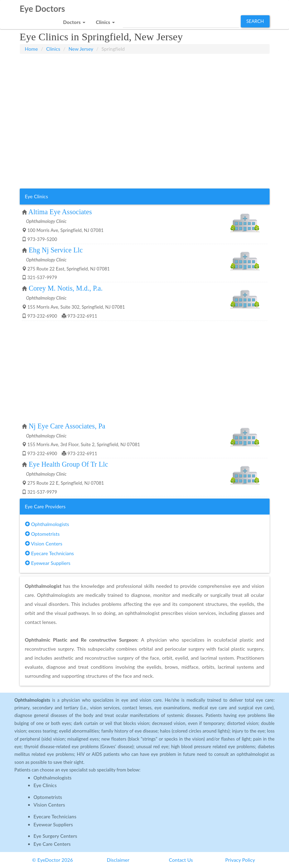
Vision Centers (44, 544)
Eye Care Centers (52, 844)
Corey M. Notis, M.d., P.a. (66, 288)
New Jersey (81, 49)
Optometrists (42, 534)
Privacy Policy (240, 860)
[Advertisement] (145, 71)
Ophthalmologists (47, 524)
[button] (74, 20)
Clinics (53, 49)
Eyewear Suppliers (48, 563)
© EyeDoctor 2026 (52, 860)
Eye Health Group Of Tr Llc (69, 464)
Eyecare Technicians (49, 553)
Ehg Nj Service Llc (56, 250)
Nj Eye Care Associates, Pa (67, 426)
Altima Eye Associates (60, 212)
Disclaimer (118, 860)
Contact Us (181, 860)
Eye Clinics (45, 785)
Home (32, 49)
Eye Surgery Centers (56, 836)
